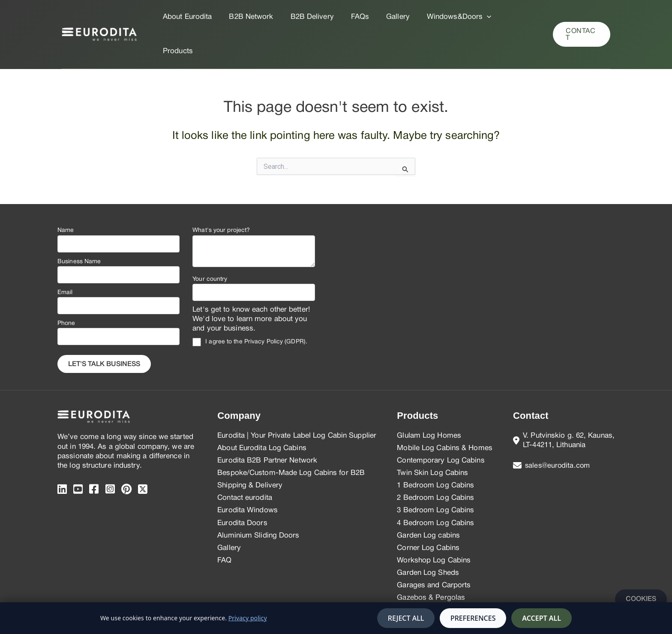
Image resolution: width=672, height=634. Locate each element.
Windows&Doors (448, 17)
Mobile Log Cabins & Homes (445, 414)
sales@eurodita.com (559, 431)
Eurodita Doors (242, 489)
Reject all (406, 618)
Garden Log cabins (428, 501)
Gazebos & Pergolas (431, 563)
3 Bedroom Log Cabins (435, 476)
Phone (66, 289)
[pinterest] (126, 456)
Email (65, 258)
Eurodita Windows (247, 476)
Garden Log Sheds (428, 539)
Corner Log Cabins (428, 514)
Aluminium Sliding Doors (258, 501)
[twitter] (143, 456)
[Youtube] (78, 456)
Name (66, 196)
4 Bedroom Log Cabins (435, 489)
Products (509, 17)
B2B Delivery (308, 17)
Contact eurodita (245, 464)
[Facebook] (94, 456)
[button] (580, 17)
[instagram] (110, 456)
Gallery (389, 17)
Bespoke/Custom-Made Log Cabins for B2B (291, 439)
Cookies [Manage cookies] (641, 599)
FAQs (353, 17)
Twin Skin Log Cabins (432, 439)
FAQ (224, 526)
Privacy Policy (264, 308)
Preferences (473, 618)
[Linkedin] (62, 456)
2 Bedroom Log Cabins (435, 464)
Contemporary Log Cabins (441, 426)
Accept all (541, 618)
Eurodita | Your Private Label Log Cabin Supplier (297, 401)
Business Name (79, 227)
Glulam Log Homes (429, 401)
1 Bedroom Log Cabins (435, 451)
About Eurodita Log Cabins (262, 414)
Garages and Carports (434, 551)
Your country (210, 245)
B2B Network (250, 17)
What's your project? (221, 196)
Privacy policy (248, 618)
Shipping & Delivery (250, 451)
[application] (475, 17)
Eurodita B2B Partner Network (267, 426)
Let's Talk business (104, 330)
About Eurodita (189, 17)
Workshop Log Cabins (434, 526)
